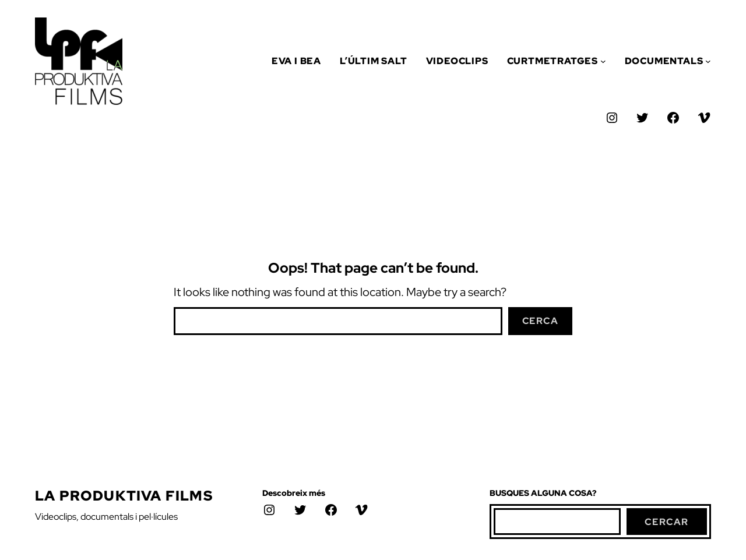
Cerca (541, 321)
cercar (667, 522)
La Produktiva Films (124, 496)
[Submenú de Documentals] (708, 61)
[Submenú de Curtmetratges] (603, 61)
